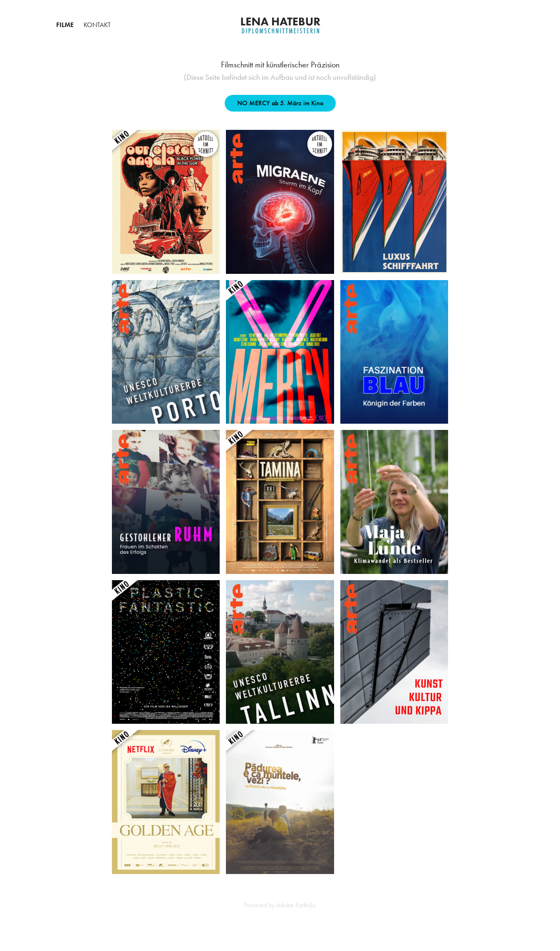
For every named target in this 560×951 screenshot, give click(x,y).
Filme (65, 25)
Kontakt (97, 25)
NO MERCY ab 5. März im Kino (280, 103)
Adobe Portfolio (296, 905)
